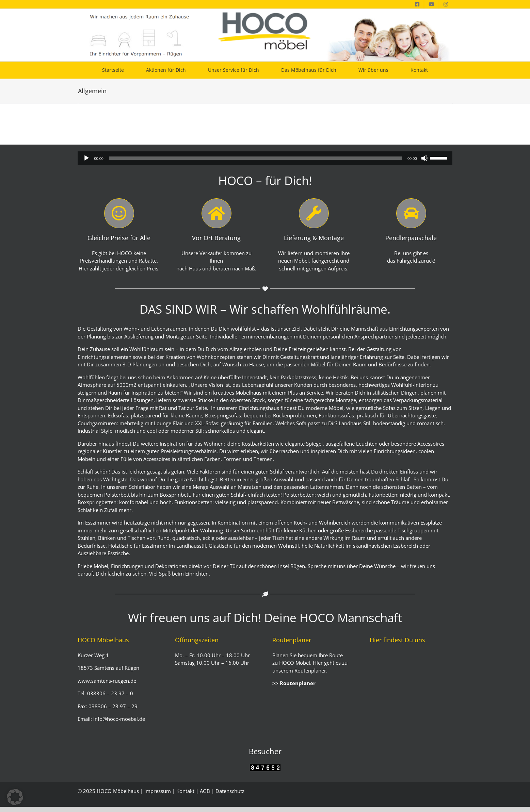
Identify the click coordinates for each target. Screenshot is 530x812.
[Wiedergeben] (86, 158)
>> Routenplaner (294, 683)
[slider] (255, 158)
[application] (265, 158)
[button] (15, 797)
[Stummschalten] (424, 158)
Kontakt (185, 791)
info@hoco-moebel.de (118, 719)
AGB (205, 791)
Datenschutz (230, 791)
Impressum (158, 791)
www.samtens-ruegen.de (107, 681)
